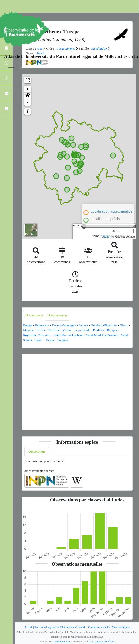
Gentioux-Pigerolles (104, 325)
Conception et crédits (99, 627)
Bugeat (28, 325)
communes (34, 315)
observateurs (57, 315)
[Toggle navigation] (11, 65)
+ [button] (28, 89)
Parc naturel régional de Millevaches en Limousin (60, 627)
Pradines (99, 330)
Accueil (29, 627)
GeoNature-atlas (62, 642)
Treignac (63, 340)
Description (37, 452)
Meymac (29, 330)
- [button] (28, 102)
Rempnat (113, 330)
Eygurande (42, 325)
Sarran (39, 340)
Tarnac (50, 340)
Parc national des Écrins (102, 642)
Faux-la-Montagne (64, 325)
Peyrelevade (82, 330)
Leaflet (106, 237)
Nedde (41, 330)
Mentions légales (121, 627)
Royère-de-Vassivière (37, 335)
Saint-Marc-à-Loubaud (69, 335)
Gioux (124, 325)
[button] (28, 96)
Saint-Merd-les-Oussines (102, 335)
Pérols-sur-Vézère (60, 330)
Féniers (83, 325)
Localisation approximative (111, 211)
